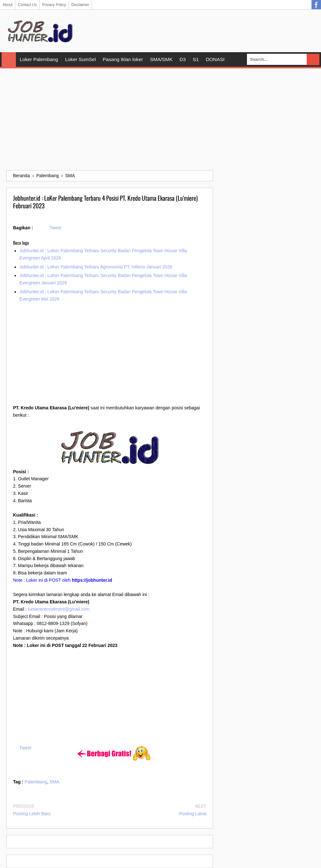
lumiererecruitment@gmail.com (59, 609)
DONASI (215, 59)
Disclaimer (80, 5)
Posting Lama (193, 814)
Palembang (36, 782)
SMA (54, 782)
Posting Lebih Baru (32, 814)
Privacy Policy (54, 5)
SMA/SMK (161, 59)
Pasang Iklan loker (123, 59)
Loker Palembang (39, 59)
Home (9, 59)
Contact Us (27, 5)
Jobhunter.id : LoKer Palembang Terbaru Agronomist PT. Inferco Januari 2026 (96, 267)
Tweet (55, 228)
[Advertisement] (160, 119)
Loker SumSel (81, 59)
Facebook (316, 5)
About (7, 5)
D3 (183, 59)
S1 (196, 59)
